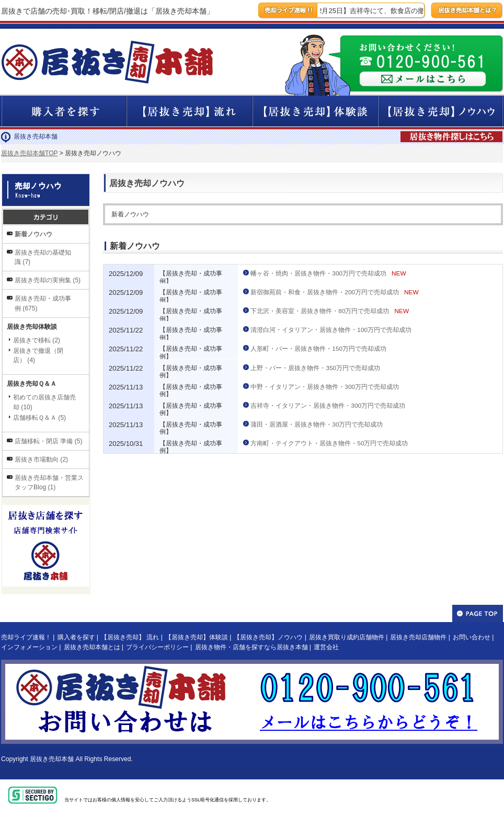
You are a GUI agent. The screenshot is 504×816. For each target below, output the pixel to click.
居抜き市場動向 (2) (41, 459)
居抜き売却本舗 (52, 759)
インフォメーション (29, 647)
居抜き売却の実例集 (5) (48, 280)
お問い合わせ (472, 637)
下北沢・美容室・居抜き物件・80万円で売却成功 (320, 311)
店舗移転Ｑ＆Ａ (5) (39, 418)
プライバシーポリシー (157, 647)
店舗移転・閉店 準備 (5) (48, 441)
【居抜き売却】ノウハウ (268, 637)
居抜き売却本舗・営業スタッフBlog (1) (49, 482)
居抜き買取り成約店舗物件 (347, 637)
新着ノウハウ (33, 234)
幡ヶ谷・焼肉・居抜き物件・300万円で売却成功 (318, 273)
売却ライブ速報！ (26, 637)
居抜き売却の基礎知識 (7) (43, 257)
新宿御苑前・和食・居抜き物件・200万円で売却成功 (325, 292)
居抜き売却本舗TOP (29, 153)
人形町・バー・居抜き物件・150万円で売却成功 (318, 349)
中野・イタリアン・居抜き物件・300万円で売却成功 (325, 387)
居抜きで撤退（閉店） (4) (38, 355)
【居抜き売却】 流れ (130, 637)
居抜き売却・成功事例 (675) (43, 303)
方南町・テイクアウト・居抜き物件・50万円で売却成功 (329, 443)
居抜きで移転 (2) (37, 340)
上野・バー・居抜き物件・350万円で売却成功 (315, 368)
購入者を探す (76, 637)
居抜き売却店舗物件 (418, 637)
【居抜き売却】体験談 (197, 637)
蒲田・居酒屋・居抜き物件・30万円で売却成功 (317, 424)
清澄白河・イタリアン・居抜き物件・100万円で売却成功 (331, 330)
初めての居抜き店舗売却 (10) (44, 402)
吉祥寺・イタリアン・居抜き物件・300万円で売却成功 (328, 406)
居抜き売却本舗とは (92, 647)
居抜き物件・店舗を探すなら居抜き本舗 (251, 647)
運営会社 (326, 647)
